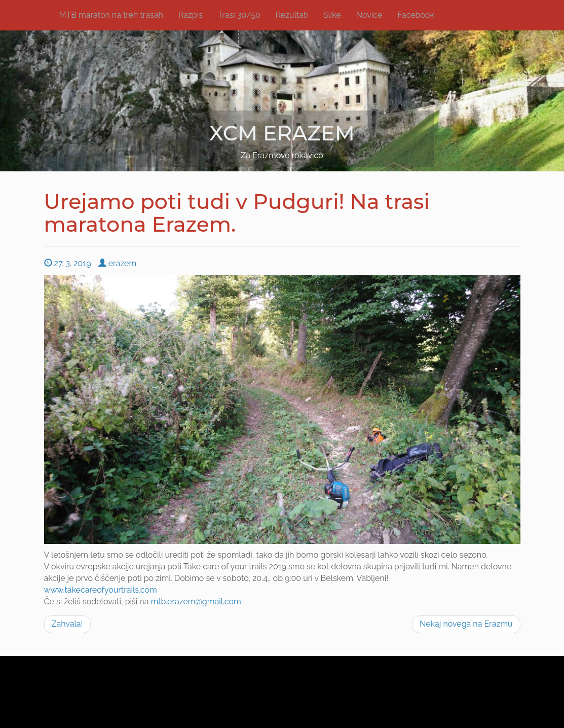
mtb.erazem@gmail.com (196, 602)
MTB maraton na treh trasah (111, 15)
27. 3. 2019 (68, 263)
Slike (332, 15)
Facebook (416, 15)
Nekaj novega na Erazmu (466, 624)
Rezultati (292, 15)
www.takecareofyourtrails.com (101, 590)
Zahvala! (67, 624)
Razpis (191, 15)
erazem (118, 263)
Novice (369, 15)
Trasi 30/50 (239, 15)
